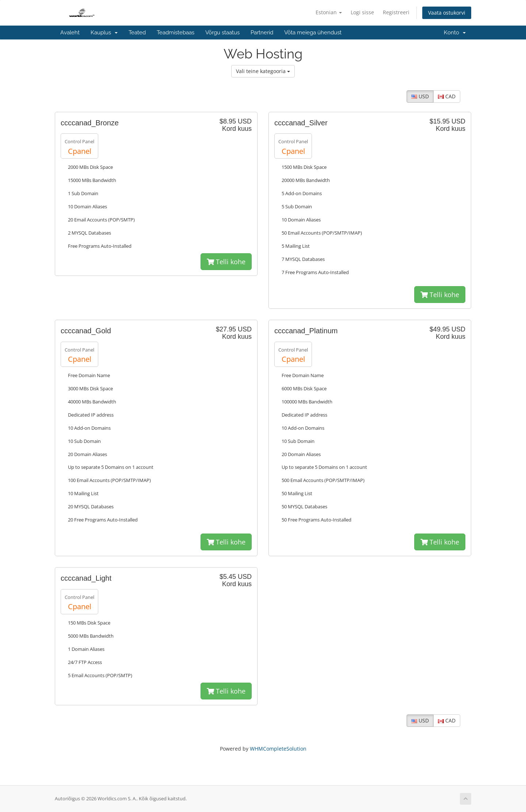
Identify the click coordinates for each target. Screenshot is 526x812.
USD (420, 96)
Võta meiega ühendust (313, 33)
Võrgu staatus (222, 33)
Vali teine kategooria (263, 71)
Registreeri (396, 12)
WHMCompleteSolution (278, 749)
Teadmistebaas (176, 33)
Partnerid (262, 33)
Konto (455, 33)
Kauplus (104, 33)
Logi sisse (362, 12)
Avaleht (70, 33)
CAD (447, 96)
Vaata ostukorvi (447, 13)
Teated (137, 33)
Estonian (329, 12)
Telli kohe (226, 262)
